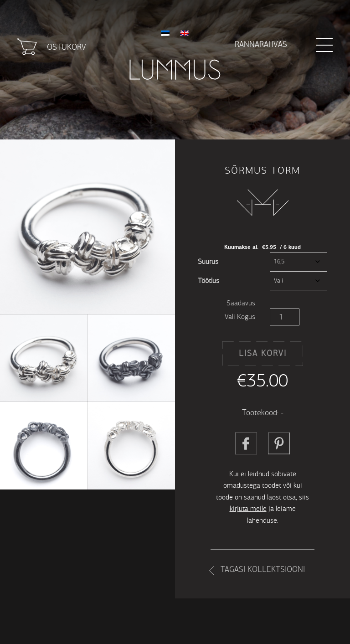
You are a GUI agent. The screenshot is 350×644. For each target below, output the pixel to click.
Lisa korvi (263, 353)
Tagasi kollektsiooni (263, 569)
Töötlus (208, 281)
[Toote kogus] (285, 317)
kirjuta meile (248, 508)
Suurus (208, 261)
